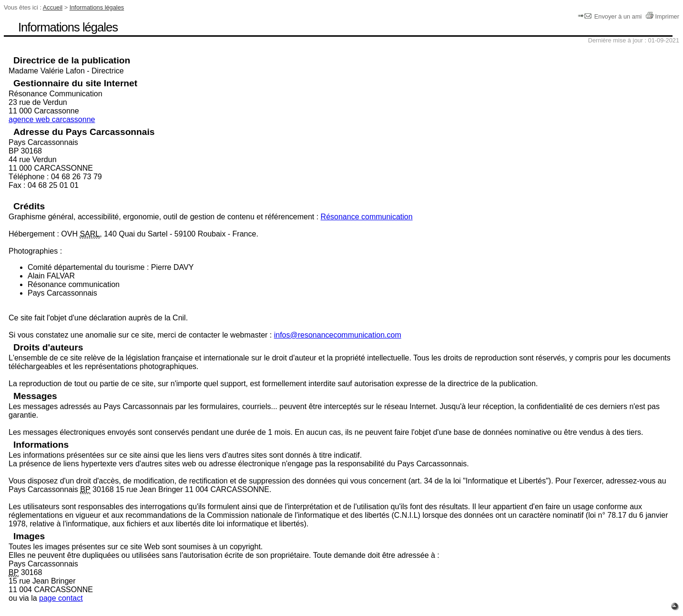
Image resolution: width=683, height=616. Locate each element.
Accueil (53, 7)
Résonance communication (367, 217)
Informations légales (97, 7)
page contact (61, 598)
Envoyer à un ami (611, 16)
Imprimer (662, 16)
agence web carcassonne (52, 119)
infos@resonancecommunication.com (338, 335)
